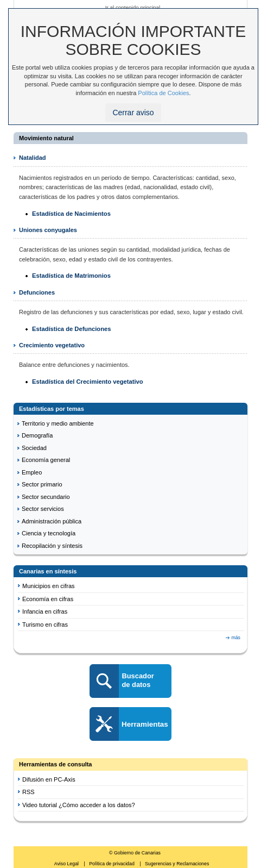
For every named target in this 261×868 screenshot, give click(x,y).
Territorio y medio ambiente (58, 423)
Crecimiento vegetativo (52, 345)
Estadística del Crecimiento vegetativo (88, 382)
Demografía (37, 435)
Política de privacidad (112, 864)
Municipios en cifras (49, 586)
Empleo (32, 472)
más (236, 638)
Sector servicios (43, 509)
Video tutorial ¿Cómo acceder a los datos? (79, 805)
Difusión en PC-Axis (49, 779)
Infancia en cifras (45, 611)
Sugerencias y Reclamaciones (177, 864)
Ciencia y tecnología (49, 533)
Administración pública (52, 521)
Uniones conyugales (48, 230)
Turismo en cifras (45, 625)
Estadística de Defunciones (71, 329)
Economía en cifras (48, 599)
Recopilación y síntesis (52, 546)
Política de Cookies (163, 93)
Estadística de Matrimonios (71, 276)
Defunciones (37, 292)
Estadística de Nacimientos (71, 214)
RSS (28, 792)
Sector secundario (46, 497)
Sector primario (42, 484)
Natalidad (33, 158)
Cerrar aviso (133, 113)
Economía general (46, 460)
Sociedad (34, 448)
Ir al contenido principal (133, 7)
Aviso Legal (67, 864)
